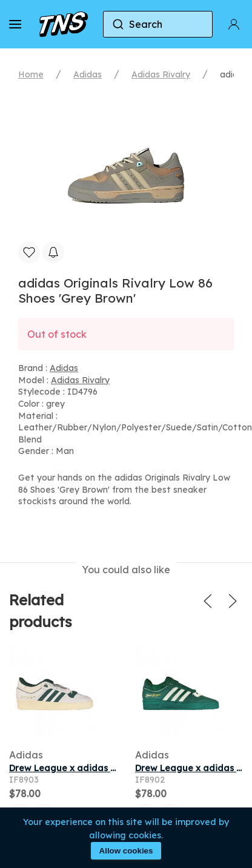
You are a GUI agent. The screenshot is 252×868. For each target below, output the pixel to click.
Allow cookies (126, 851)
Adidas (88, 74)
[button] (15, 24)
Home (31, 74)
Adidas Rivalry (161, 74)
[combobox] (158, 24)
